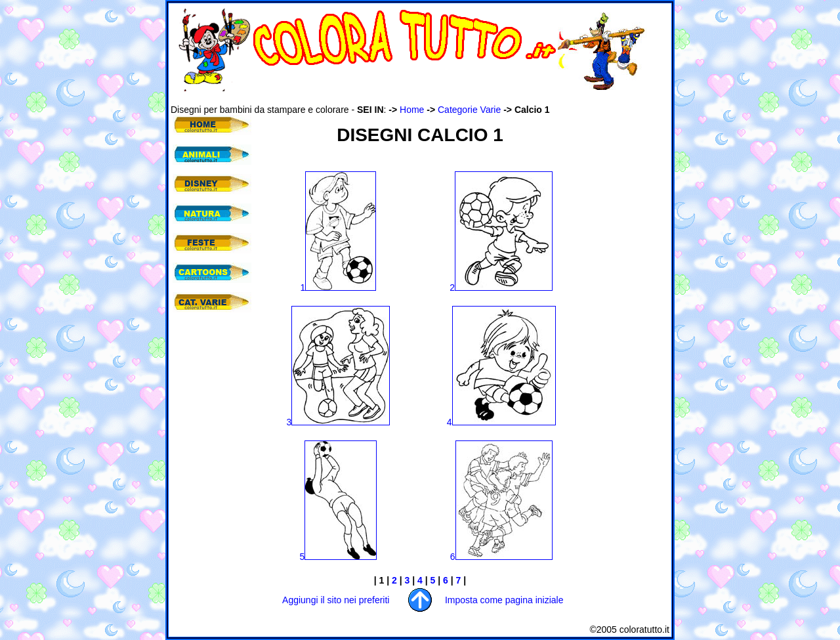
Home (412, 110)
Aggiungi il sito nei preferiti (336, 600)
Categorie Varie (469, 110)
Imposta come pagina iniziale (504, 600)
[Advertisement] (409, 97)
